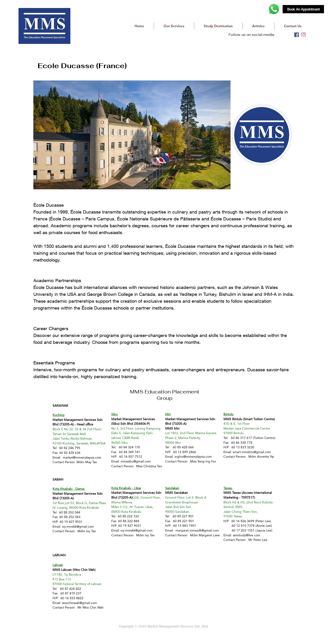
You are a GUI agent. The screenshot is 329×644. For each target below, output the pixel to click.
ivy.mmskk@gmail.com (78, 526)
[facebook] (297, 35)
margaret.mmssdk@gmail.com (197, 530)
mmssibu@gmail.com (136, 461)
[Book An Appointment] (303, 9)
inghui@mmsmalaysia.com (193, 457)
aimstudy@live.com (247, 535)
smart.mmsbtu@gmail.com (252, 452)
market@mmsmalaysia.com (82, 457)
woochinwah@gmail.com (79, 603)
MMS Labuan (62, 570)
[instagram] (303, 35)
